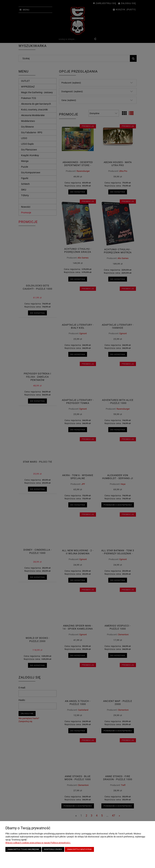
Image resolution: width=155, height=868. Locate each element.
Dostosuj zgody (53, 849)
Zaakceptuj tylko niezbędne (23, 849)
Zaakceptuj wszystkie (79, 849)
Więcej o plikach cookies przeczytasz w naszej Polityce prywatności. (38, 843)
